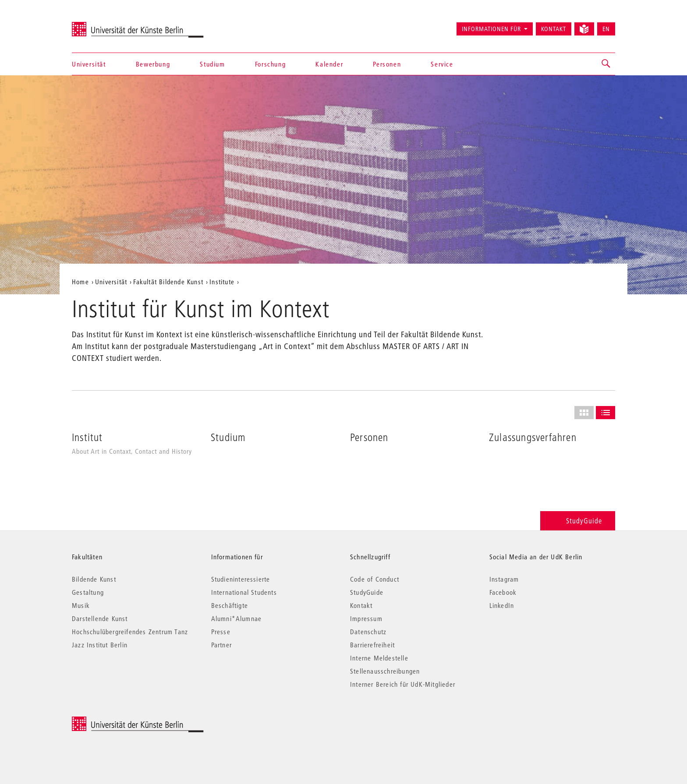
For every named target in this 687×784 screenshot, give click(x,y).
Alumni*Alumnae (237, 618)
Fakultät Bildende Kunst (168, 282)
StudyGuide (578, 521)
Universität (89, 64)
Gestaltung (88, 592)
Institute (222, 282)
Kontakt (554, 29)
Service (442, 64)
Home (80, 282)
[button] (606, 64)
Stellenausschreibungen (385, 671)
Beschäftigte (230, 605)
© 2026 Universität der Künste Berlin (118, 721)
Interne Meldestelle (379, 658)
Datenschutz (368, 632)
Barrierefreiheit (372, 645)
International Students (244, 592)
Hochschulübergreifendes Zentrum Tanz (130, 632)
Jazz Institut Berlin (100, 645)
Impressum (366, 618)
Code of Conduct (375, 579)
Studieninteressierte (241, 579)
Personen (387, 64)
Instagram (504, 579)
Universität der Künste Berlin (106, 25)
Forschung (270, 64)
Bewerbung (153, 64)
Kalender (329, 64)
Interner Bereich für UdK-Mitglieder (403, 684)
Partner (221, 645)
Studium (212, 64)
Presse (221, 632)
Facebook (503, 592)
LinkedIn (502, 605)
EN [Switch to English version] (606, 29)
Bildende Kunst (94, 579)
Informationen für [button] (491, 29)
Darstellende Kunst (100, 618)
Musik (81, 605)
